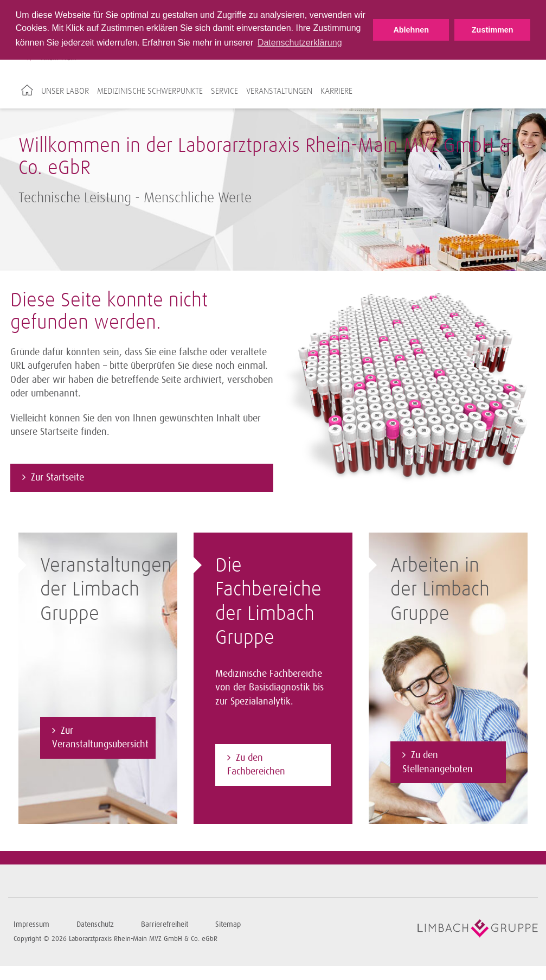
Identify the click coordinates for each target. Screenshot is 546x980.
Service (224, 91)
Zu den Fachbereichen (256, 765)
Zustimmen (493, 30)
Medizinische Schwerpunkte (150, 91)
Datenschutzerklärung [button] (300, 43)
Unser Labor (65, 91)
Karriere (336, 91)
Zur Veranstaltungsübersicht (100, 738)
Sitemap (228, 924)
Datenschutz (95, 924)
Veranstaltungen (279, 91)
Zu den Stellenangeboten (438, 762)
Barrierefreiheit (165, 924)
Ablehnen (411, 30)
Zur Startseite (57, 477)
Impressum (31, 924)
